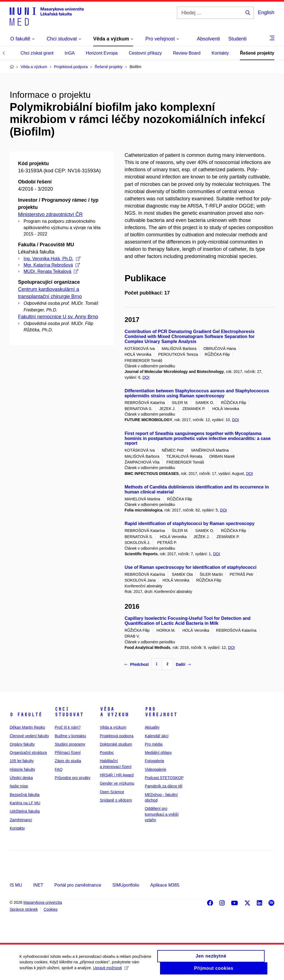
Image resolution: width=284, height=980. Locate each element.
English (266, 12)
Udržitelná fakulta (25, 811)
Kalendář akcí (157, 736)
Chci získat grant (37, 53)
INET (38, 885)
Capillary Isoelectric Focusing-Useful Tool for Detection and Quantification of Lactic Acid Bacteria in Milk (187, 621)
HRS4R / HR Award (117, 775)
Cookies (51, 909)
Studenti (237, 39)
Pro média (154, 744)
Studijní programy (70, 744)
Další (183, 664)
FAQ (59, 769)
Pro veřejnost (161, 712)
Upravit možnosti (111, 970)
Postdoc (107, 753)
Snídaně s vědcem (116, 800)
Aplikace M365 (165, 885)
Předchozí (137, 664)
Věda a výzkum (114, 712)
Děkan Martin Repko (27, 727)
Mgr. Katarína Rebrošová (52, 265)
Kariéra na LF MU (25, 803)
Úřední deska (21, 778)
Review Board (187, 53)
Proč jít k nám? (68, 727)
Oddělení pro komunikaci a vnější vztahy (162, 814)
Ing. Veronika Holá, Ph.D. (52, 259)
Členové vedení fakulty (29, 736)
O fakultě (26, 715)
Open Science (112, 792)
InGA (70, 53)
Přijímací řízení (68, 753)
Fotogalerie (154, 761)
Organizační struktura (28, 753)
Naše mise (19, 786)
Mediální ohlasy (158, 753)
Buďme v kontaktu (70, 736)
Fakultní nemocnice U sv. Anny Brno (58, 317)
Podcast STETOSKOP (164, 778)
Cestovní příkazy (145, 53)
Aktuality (152, 727)
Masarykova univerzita (43, 902)
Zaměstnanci (21, 820)
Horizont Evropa (102, 53)
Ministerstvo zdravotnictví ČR (50, 214)
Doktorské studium (116, 744)
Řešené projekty (257, 53)
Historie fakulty (22, 769)
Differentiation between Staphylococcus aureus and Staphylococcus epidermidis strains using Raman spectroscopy (197, 393)
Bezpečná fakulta (25, 795)
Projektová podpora (117, 736)
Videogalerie (156, 769)
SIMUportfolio (126, 885)
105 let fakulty (22, 761)
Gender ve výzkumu (117, 783)
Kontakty (220, 53)
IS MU (16, 885)
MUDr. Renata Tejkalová (51, 271)
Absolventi (208, 39)
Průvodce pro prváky (72, 778)
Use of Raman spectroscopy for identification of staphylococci (191, 567)
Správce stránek (24, 909)
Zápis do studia (68, 761)
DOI (146, 377)
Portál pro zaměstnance (78, 885)
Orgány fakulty (22, 744)
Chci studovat (69, 712)
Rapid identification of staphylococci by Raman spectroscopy (190, 524)
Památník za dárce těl (163, 786)
